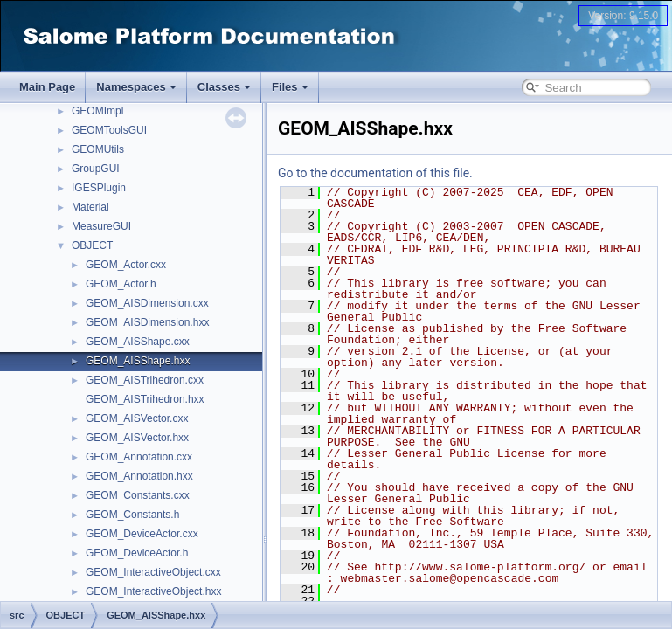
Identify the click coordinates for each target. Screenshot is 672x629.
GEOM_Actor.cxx (126, 265)
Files (290, 87)
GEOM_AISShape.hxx (138, 361)
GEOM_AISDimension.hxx (147, 322)
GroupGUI (96, 169)
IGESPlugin (99, 188)
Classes (224, 87)
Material (90, 207)
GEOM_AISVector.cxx (137, 418)
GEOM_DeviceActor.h (137, 553)
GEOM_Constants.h (132, 515)
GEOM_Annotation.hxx (139, 476)
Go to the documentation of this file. (375, 173)
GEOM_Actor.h (121, 284)
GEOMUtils (98, 149)
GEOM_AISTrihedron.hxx (145, 399)
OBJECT (92, 245)
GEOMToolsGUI (109, 130)
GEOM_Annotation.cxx (139, 457)
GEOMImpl (97, 111)
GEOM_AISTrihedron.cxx (145, 380)
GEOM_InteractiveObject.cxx (153, 572)
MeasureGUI (101, 226)
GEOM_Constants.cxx (138, 495)
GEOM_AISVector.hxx (137, 438)
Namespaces (136, 87)
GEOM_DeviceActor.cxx (142, 534)
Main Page (47, 87)
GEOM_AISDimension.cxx (147, 303)
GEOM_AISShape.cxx (138, 342)
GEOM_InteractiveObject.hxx (153, 591)
